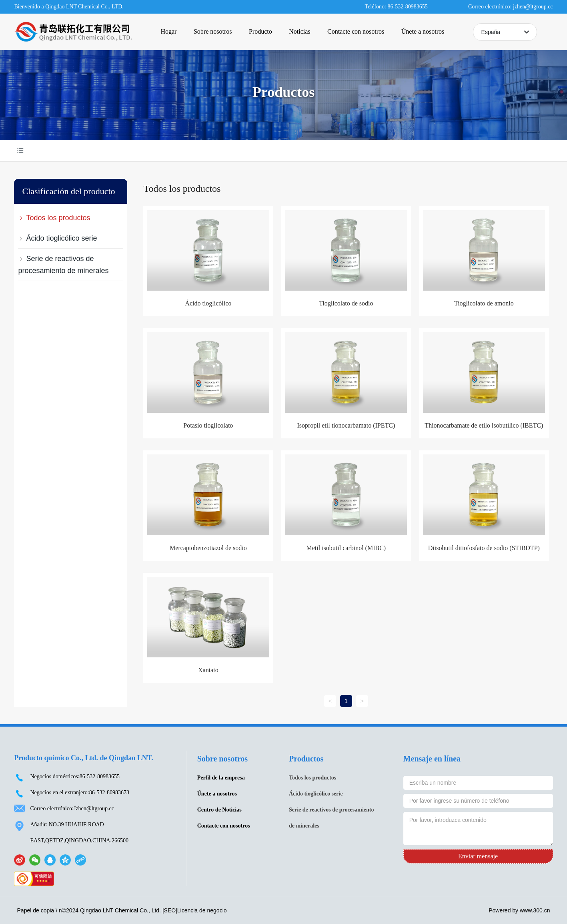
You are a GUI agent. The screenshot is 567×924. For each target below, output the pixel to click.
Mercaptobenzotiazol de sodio (208, 548)
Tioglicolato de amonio (484, 303)
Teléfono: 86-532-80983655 (396, 7)
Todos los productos (313, 778)
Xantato (208, 670)
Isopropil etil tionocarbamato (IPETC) (346, 425)
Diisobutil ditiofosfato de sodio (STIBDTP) (484, 548)
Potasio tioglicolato (208, 425)
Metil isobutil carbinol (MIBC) (346, 548)
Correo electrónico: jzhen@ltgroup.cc (511, 7)
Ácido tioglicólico (208, 303)
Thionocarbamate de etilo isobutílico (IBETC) (484, 425)
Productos (283, 92)
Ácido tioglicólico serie (316, 794)
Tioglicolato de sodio (346, 303)
